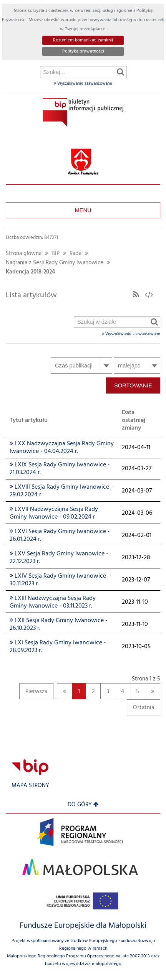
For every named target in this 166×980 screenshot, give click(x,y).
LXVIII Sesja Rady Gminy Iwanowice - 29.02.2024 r (61, 491)
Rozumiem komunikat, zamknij (83, 40)
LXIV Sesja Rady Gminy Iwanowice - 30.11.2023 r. (60, 580)
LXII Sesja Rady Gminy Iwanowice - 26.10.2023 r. (59, 624)
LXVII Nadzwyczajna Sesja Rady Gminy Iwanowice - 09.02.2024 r (54, 513)
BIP (56, 254)
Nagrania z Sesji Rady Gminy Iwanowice (55, 263)
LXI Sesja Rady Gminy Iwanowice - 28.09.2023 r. (58, 647)
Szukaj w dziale (74, 125)
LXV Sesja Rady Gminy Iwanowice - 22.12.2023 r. (59, 558)
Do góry (83, 805)
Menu (83, 210)
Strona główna (24, 254)
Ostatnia (140, 709)
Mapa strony (30, 786)
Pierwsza (33, 693)
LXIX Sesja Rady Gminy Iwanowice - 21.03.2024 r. (60, 469)
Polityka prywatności (83, 51)
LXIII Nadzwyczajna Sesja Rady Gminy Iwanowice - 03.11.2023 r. (53, 602)
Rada (76, 254)
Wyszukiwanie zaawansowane (83, 84)
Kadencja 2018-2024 (30, 272)
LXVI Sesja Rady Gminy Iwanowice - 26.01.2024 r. (60, 535)
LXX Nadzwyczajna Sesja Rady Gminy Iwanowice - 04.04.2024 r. (62, 448)
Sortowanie (133, 385)
